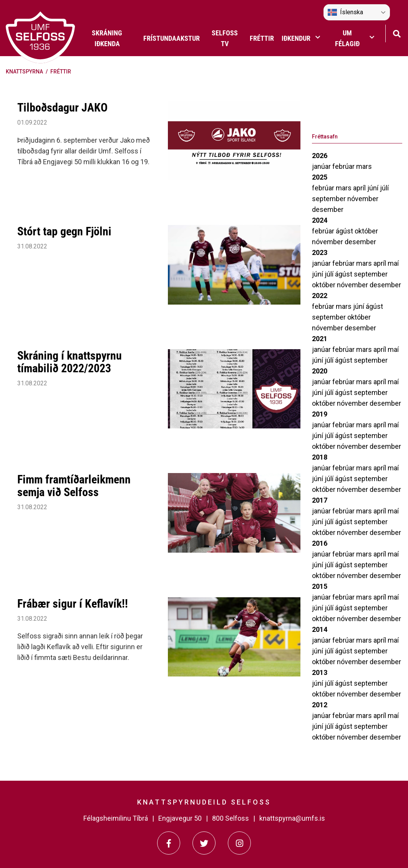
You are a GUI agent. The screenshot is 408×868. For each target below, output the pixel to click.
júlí (384, 188)
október (366, 231)
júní (374, 188)
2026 (320, 156)
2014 (320, 629)
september (330, 199)
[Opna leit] (397, 33)
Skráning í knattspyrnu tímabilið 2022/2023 (70, 362)
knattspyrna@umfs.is (292, 818)
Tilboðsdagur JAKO (62, 107)
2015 (320, 586)
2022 (320, 296)
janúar (322, 166)
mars (364, 166)
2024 (320, 220)
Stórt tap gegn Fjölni (64, 231)
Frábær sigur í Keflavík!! (73, 604)
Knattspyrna (24, 72)
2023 (320, 252)
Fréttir (61, 72)
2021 (320, 339)
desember (328, 209)
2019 (320, 414)
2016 (320, 543)
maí (393, 263)
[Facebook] (169, 843)
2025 (320, 177)
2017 (320, 500)
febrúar (344, 166)
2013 (320, 672)
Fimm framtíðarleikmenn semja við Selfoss (74, 486)
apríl (360, 188)
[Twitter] (204, 843)
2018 (320, 457)
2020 (320, 371)
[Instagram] (239, 843)
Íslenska (345, 12)
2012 (320, 705)
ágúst (345, 231)
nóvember (363, 199)
